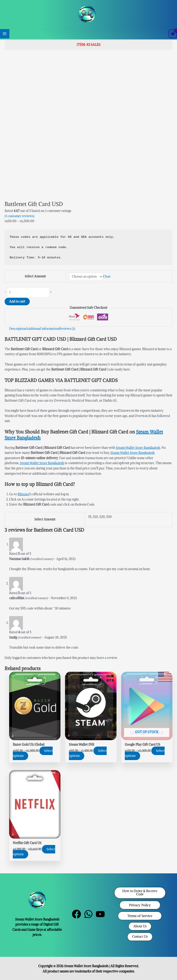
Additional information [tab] (42, 329)
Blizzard (24, 494)
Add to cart (17, 302)
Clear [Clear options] (107, 277)
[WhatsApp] (88, 914)
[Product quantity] (28, 292)
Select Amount (35, 276)
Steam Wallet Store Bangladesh (138, 448)
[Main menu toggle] (5, 34)
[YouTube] (100, 914)
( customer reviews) (19, 216)
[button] (140, 893)
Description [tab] (18, 329)
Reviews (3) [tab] (67, 329)
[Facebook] (76, 914)
